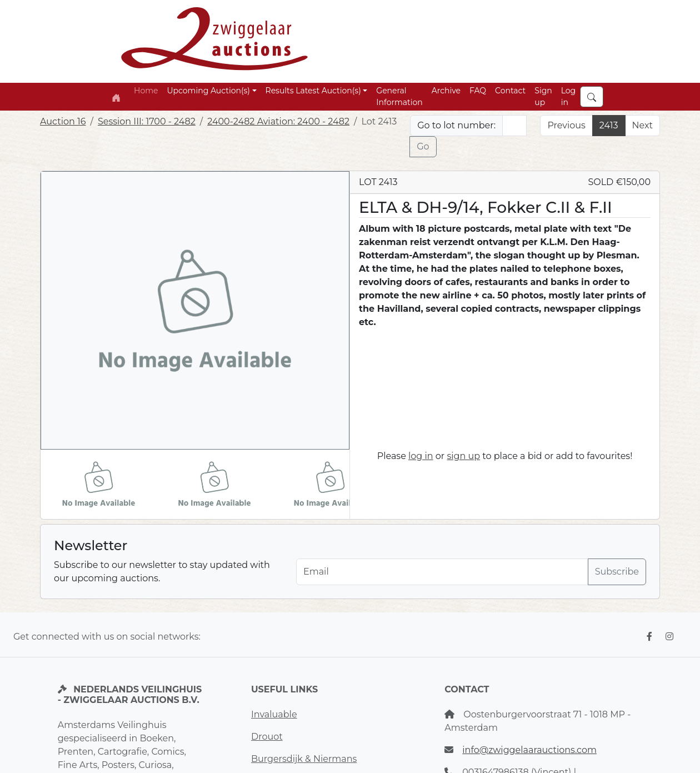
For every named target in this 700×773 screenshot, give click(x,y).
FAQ (478, 91)
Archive (446, 91)
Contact (510, 91)
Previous (566, 125)
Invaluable (274, 714)
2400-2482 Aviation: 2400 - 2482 (278, 121)
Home (146, 91)
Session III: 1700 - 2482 (147, 121)
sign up (463, 456)
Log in (569, 96)
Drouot (267, 737)
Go (423, 146)
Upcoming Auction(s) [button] (208, 91)
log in (421, 456)
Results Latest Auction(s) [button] (313, 91)
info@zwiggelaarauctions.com (529, 750)
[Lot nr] (514, 126)
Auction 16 (63, 121)
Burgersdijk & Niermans (304, 759)
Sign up (543, 96)
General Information (399, 96)
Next (642, 125)
